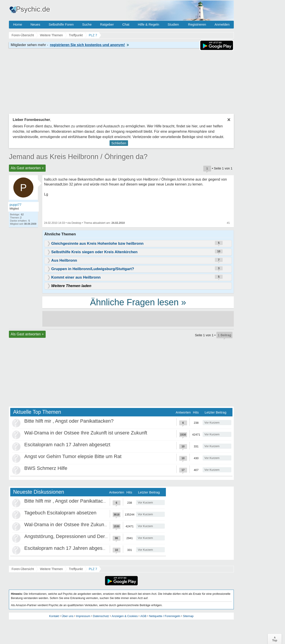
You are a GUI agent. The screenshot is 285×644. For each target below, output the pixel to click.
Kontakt (54, 616)
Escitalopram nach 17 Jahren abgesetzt (67, 445)
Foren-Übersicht (23, 569)
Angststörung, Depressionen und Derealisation (75, 536)
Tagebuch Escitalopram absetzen (60, 513)
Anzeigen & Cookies (125, 616)
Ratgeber (107, 24)
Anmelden (222, 24)
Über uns (68, 616)
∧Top (275, 639)
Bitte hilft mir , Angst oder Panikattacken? (69, 421)
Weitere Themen (51, 569)
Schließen (119, 143)
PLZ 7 (93, 569)
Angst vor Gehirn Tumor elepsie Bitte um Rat (73, 456)
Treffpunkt (76, 569)
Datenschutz (101, 616)
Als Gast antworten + (27, 168)
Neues (35, 24)
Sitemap (188, 616)
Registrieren (197, 24)
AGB (143, 616)
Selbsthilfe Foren (61, 24)
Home (18, 24)
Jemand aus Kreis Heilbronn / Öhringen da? (78, 157)
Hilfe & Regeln (149, 24)
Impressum (83, 616)
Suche (87, 24)
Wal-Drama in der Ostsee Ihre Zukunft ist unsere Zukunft (86, 433)
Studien (173, 24)
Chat (126, 24)
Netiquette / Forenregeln (165, 616)
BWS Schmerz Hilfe (46, 468)
